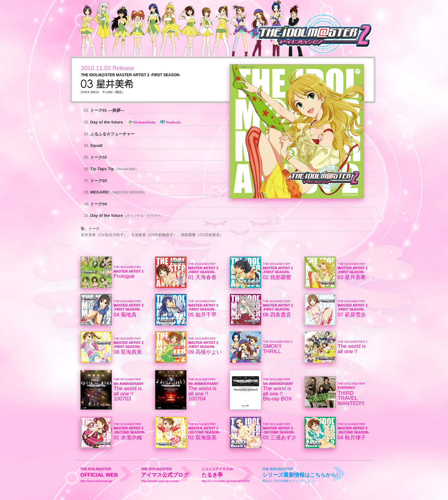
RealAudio (170, 122)
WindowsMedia (141, 122)
